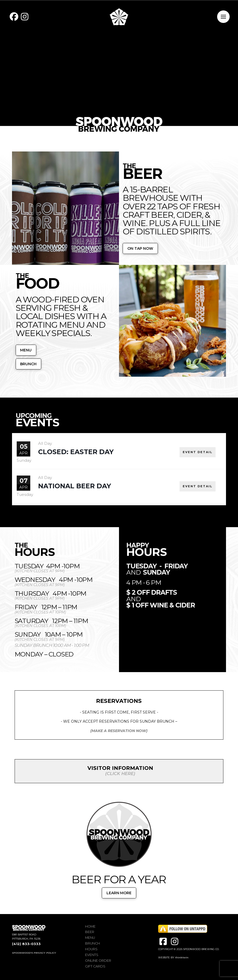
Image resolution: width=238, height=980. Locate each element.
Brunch (93, 943)
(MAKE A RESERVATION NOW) (119, 731)
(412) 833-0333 (26, 944)
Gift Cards (95, 966)
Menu (90, 938)
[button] (223, 17)
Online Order (98, 961)
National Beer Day (75, 486)
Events (92, 955)
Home (90, 926)
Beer (90, 932)
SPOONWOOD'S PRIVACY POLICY (34, 953)
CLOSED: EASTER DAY (76, 452)
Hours (91, 949)
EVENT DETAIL (198, 452)
